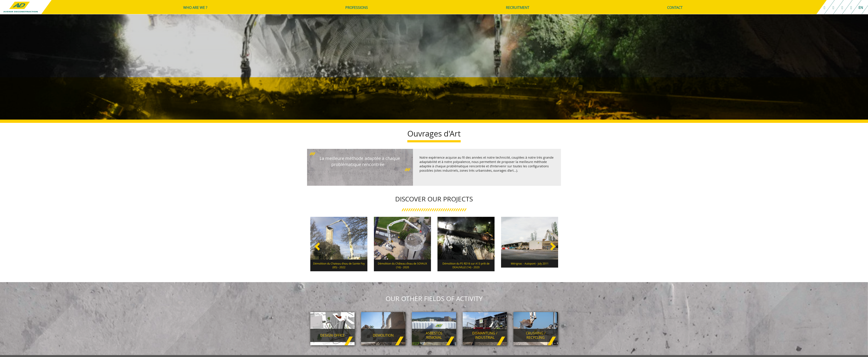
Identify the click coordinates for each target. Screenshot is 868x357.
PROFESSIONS (357, 8)
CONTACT (675, 8)
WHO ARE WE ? (196, 8)
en (861, 8)
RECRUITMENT (518, 8)
